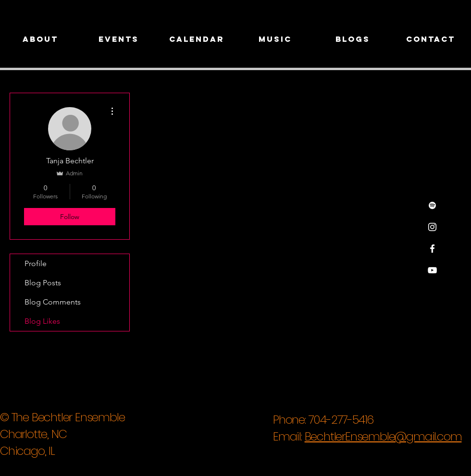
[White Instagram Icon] (432, 227)
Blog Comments (53, 302)
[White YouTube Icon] (432, 270)
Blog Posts (43, 283)
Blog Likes (42, 321)
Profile (36, 263)
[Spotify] (432, 205)
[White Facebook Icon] (432, 249)
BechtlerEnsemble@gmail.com (383, 436)
